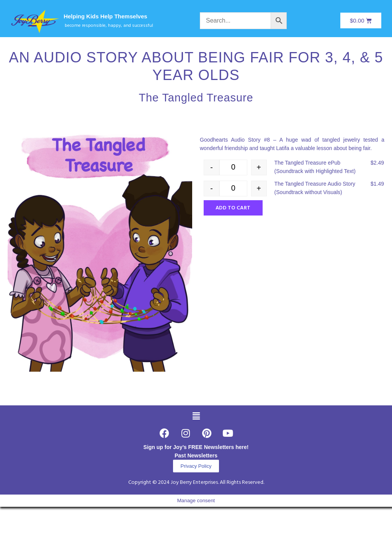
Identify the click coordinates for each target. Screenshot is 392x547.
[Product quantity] (233, 167)
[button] (196, 416)
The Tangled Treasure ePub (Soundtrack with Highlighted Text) (315, 167)
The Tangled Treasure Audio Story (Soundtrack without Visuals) (315, 188)
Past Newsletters (196, 456)
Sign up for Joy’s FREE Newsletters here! (196, 447)
